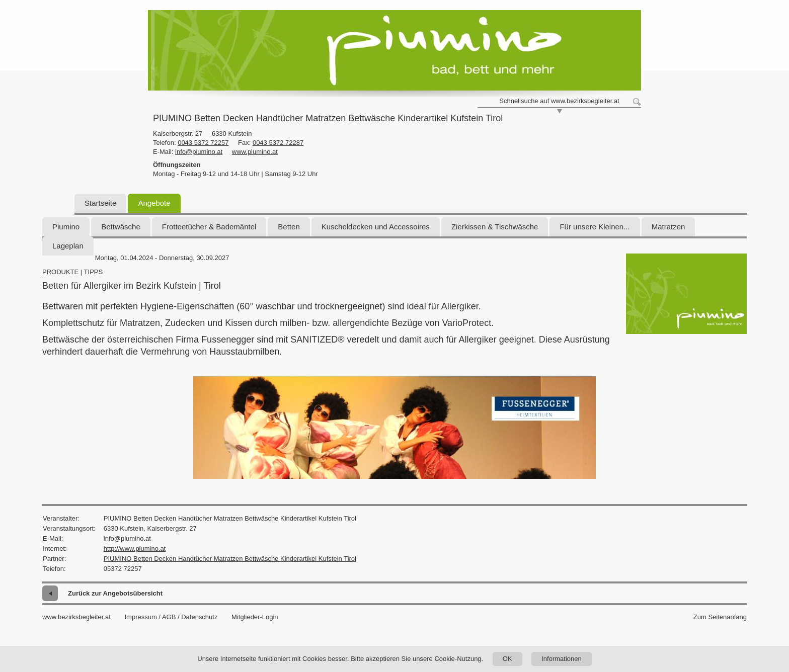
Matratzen (668, 227)
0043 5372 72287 (278, 143)
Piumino (66, 227)
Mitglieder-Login (255, 617)
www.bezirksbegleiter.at (76, 617)
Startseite (100, 203)
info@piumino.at (199, 152)
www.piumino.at (255, 152)
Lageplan (68, 246)
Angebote (154, 203)
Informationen (562, 659)
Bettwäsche (121, 227)
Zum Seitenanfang (720, 617)
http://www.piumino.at (135, 549)
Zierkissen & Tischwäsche (495, 227)
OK (507, 659)
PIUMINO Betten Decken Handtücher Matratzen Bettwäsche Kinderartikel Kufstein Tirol (230, 559)
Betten (289, 227)
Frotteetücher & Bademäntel (209, 227)
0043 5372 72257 (203, 143)
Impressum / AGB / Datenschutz (171, 617)
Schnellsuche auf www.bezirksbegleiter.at (559, 101)
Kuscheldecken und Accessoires (376, 227)
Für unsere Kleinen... (595, 227)
